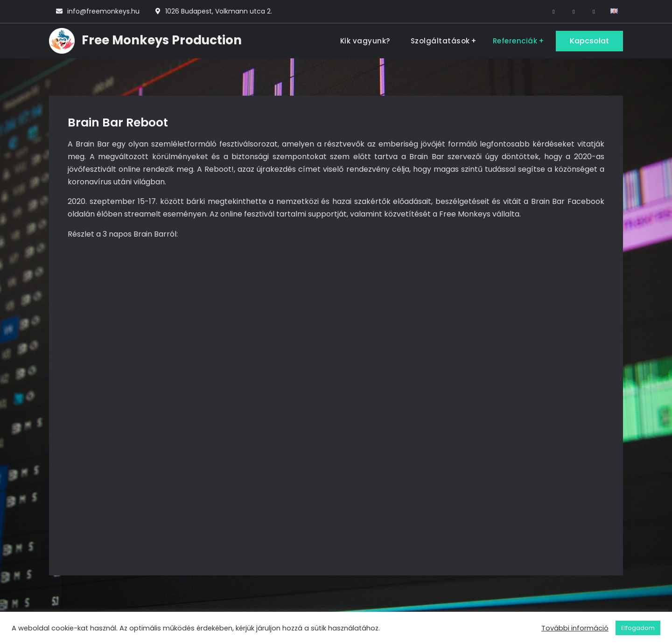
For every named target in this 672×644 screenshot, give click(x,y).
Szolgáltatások (440, 41)
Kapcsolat (589, 41)
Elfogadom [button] (638, 628)
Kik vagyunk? (365, 41)
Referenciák (515, 41)
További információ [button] (575, 628)
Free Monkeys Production (162, 40)
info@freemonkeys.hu (103, 11)
